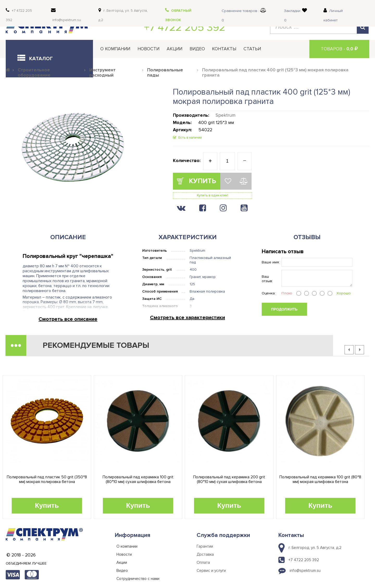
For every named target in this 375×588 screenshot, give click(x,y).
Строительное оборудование (34, 73)
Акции (174, 49)
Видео (197, 49)
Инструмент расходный (102, 73)
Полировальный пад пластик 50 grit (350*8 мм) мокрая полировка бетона (47, 480)
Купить (47, 505)
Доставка (205, 554)
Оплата (203, 562)
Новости (148, 49)
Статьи (252, 49)
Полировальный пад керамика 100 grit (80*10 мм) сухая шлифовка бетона (138, 480)
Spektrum (226, 115)
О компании (115, 49)
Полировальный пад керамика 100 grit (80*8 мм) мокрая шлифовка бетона (320, 480)
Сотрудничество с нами (138, 579)
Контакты (224, 49)
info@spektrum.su (305, 571)
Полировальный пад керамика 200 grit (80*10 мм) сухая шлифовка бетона (229, 480)
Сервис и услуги (211, 571)
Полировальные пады (165, 73)
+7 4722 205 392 (185, 27)
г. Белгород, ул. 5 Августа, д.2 (315, 548)
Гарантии (205, 546)
